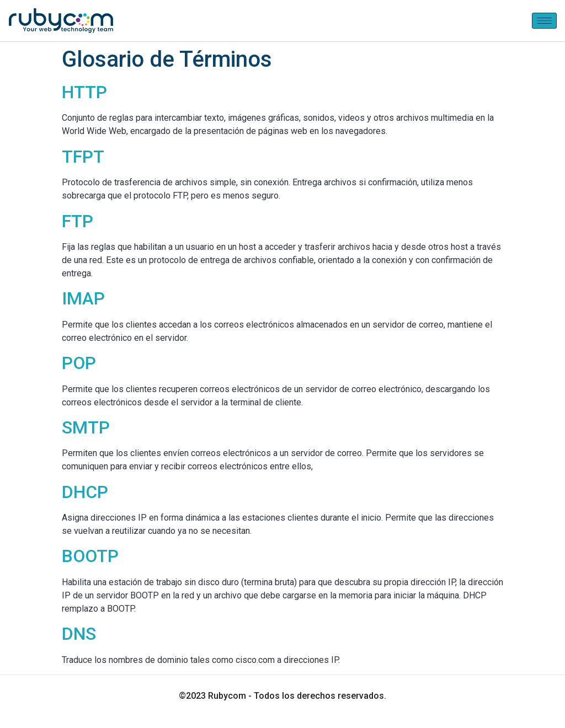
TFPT (83, 157)
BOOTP (90, 556)
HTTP (84, 92)
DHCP (85, 492)
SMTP (86, 427)
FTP (78, 221)
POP (79, 363)
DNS (79, 634)
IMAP (83, 298)
